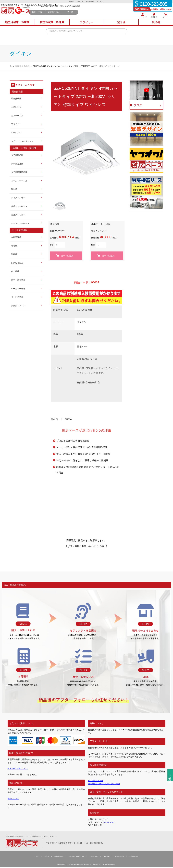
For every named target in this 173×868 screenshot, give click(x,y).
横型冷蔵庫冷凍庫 (52, 26)
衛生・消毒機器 (18, 280)
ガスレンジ (16, 107)
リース (96, 16)
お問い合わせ (90, 10)
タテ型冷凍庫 (17, 164)
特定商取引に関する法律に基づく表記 (105, 784)
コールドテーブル (19, 181)
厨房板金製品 (17, 263)
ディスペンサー (18, 198)
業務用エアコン (18, 306)
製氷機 (14, 189)
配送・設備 (62, 16)
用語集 (44, 857)
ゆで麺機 (15, 271)
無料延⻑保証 (122, 857)
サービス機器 (17, 297)
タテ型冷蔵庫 (17, 155)
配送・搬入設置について (19, 768)
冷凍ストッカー (18, 215)
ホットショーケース (20, 223)
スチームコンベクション (22, 141)
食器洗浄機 (16, 237)
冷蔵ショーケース (19, 206)
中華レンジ (16, 133)
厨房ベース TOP (59, 10)
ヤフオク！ (102, 2)
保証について (14, 798)
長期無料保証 (79, 16)
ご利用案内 (79, 10)
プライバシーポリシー (75, 857)
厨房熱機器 (16, 99)
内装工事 (80, 2)
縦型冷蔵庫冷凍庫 (17, 26)
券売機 (14, 246)
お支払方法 (101, 10)
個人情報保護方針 (96, 781)
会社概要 (70, 10)
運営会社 (108, 857)
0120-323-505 (109, 822)
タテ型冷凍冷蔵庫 (19, 172)
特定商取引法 (57, 857)
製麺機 (14, 254)
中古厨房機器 (91, 2)
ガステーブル (17, 116)
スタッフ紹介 (94, 857)
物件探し (70, 2)
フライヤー (16, 124)
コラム (33, 857)
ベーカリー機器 (18, 289)
